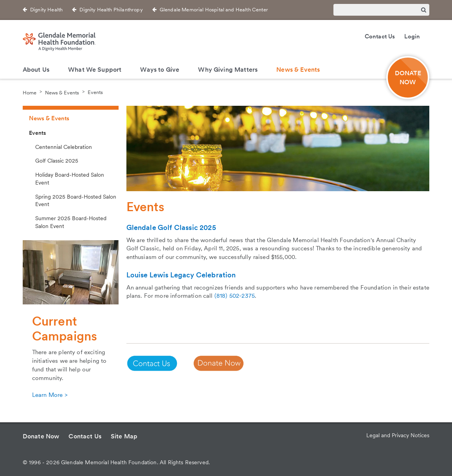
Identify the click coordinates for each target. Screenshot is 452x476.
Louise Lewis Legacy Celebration (181, 275)
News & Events (298, 70)
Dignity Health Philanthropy (111, 10)
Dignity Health (46, 10)
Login (412, 36)
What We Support (95, 70)
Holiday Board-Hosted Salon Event (70, 179)
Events (95, 92)
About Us (36, 70)
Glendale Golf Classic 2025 (171, 227)
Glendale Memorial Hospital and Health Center (214, 10)
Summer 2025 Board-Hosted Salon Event (71, 222)
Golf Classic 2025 (57, 161)
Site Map (124, 436)
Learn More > (50, 395)
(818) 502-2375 (235, 296)
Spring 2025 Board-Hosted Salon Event (76, 201)
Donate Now (41, 436)
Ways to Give (160, 70)
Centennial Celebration (64, 147)
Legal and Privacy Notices (398, 435)
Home (30, 92)
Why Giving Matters (228, 70)
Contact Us (380, 36)
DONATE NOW (408, 78)
